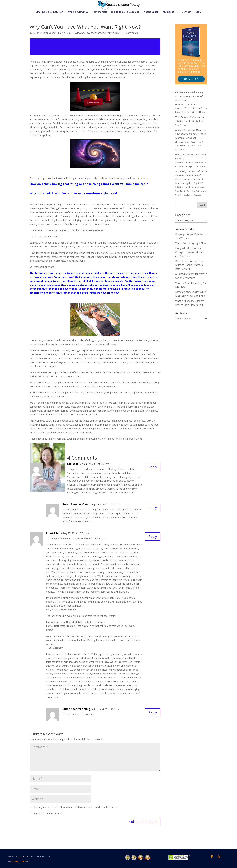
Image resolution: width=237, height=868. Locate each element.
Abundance (196, 104)
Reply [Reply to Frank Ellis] (153, 537)
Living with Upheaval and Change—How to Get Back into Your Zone (190, 252)
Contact (187, 12)
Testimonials (100, 12)
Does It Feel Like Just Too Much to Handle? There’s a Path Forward (189, 265)
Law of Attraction (95, 33)
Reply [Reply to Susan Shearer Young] (153, 508)
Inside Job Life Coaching (125, 12)
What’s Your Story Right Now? (191, 243)
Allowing (80, 33)
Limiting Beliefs (113, 33)
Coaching (179, 108)
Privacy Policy (13, 862)
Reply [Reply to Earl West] (153, 467)
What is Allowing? (78, 12)
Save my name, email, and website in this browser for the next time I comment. (76, 807)
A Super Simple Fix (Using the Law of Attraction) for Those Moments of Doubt (191, 134)
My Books (169, 12)
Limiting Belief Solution (50, 12)
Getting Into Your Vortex (196, 108)
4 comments (131, 33)
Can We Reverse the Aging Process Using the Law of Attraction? (189, 96)
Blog (198, 12)
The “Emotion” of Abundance (191, 117)
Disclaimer (24, 862)
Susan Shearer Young (44, 33)
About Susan (151, 12)
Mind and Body (198, 112)
